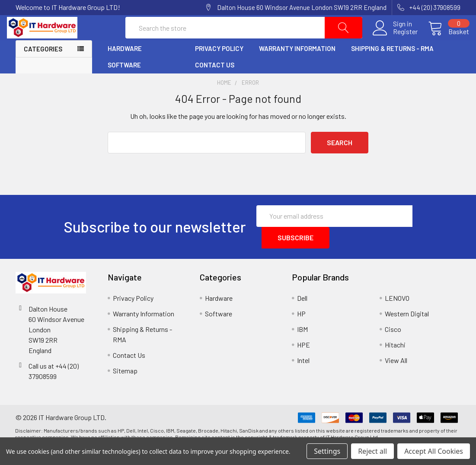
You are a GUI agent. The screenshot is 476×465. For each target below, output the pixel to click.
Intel (303, 377)
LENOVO (397, 315)
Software (124, 83)
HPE (303, 362)
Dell (302, 315)
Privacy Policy (219, 66)
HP (301, 331)
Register (397, 41)
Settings (327, 451)
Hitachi (395, 362)
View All (396, 377)
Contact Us (215, 83)
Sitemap (125, 388)
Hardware (125, 66)
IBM (302, 346)
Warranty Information (297, 66)
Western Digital (407, 331)
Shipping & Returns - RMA (392, 66)
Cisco (393, 346)
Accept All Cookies (434, 451)
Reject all (372, 451)
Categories (43, 67)
